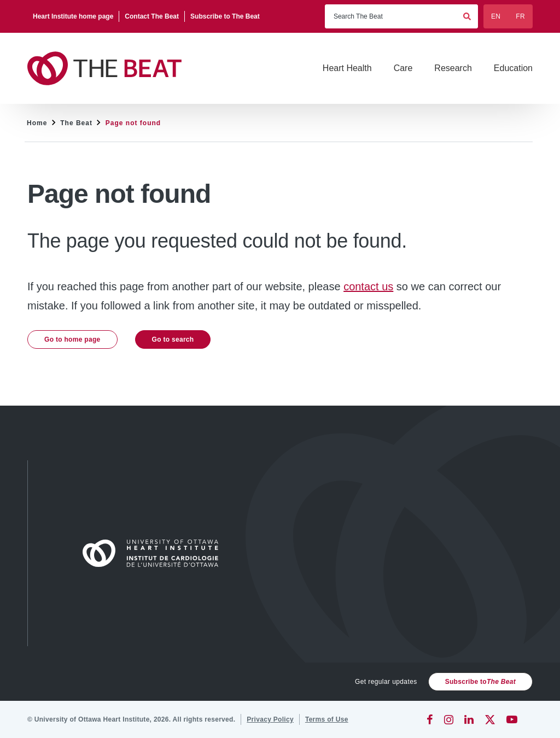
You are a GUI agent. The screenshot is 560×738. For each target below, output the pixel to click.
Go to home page (72, 339)
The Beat (76, 123)
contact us (368, 286)
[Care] (403, 68)
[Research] (453, 68)
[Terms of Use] (327, 719)
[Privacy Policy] (270, 719)
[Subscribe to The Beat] (225, 16)
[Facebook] (430, 719)
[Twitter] (490, 719)
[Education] (513, 68)
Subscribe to (480, 682)
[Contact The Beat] (152, 16)
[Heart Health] (347, 68)
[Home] (155, 553)
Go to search (173, 339)
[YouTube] (512, 719)
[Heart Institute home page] (73, 16)
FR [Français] (520, 16)
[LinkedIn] (469, 719)
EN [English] (496, 16)
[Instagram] (449, 719)
